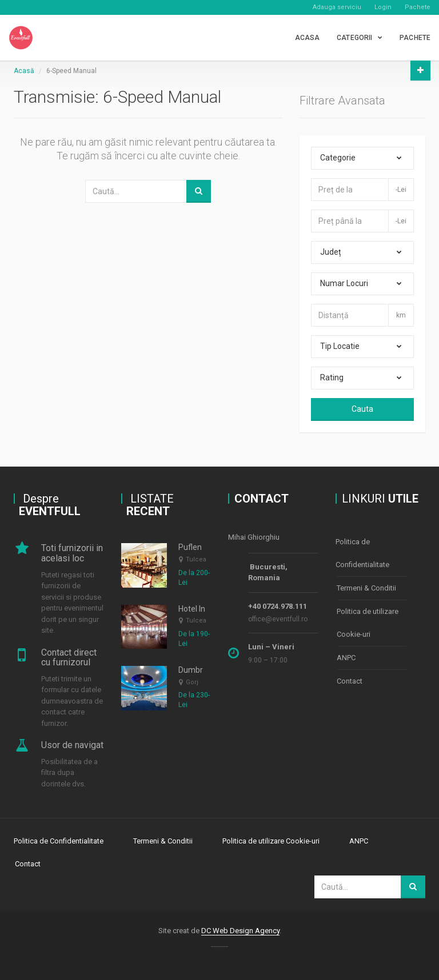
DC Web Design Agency (240, 931)
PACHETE (415, 38)
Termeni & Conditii (366, 588)
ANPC (346, 658)
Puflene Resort (205, 547)
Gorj (192, 682)
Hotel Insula (199, 609)
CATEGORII (354, 38)
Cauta (362, 409)
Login (383, 7)
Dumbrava (197, 670)
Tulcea (196, 559)
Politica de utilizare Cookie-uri (368, 623)
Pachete (418, 7)
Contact (350, 681)
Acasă (24, 71)
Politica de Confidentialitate (362, 553)
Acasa (308, 38)
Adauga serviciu (337, 7)
